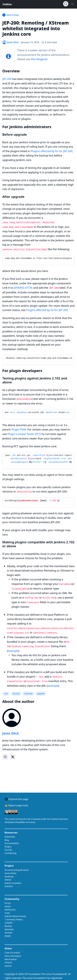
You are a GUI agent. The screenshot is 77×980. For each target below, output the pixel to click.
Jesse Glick (11, 733)
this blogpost (39, 59)
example (13, 651)
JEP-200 (7, 79)
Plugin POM (19, 429)
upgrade (41, 694)
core (6, 694)
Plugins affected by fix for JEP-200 (52, 151)
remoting (28, 694)
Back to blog (13, 15)
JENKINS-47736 (23, 288)
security (16, 694)
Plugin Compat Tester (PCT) (24, 434)
